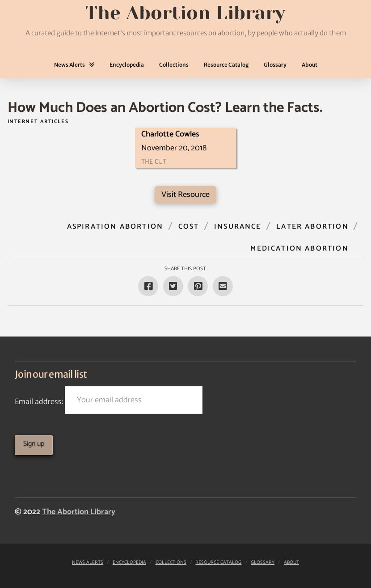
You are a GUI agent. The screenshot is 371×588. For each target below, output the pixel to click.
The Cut (154, 162)
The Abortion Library (79, 512)
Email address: (109, 400)
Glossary (263, 562)
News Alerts (88, 562)
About (291, 562)
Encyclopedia (129, 562)
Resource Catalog (218, 562)
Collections (171, 562)
